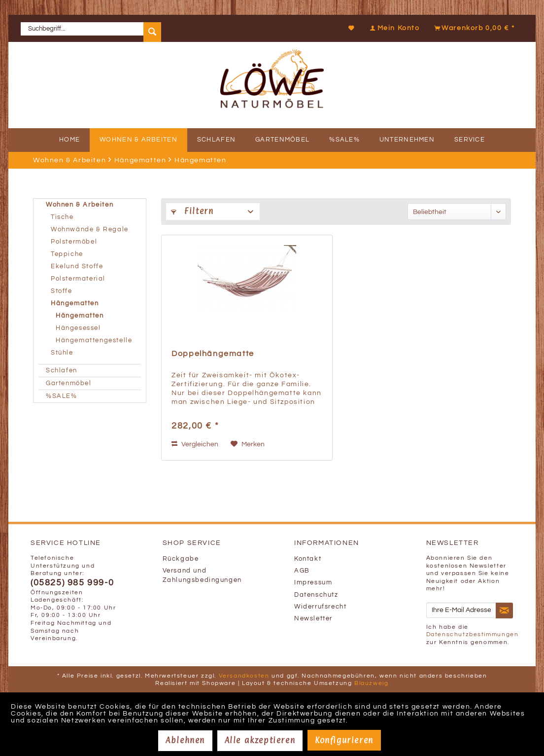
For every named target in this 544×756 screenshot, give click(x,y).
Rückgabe (181, 559)
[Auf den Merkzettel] (248, 444)
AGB (302, 571)
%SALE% (62, 396)
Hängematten (75, 304)
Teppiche (67, 254)
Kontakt (308, 559)
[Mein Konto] (393, 28)
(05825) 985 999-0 (72, 583)
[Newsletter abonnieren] (505, 611)
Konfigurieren (344, 740)
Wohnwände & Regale (90, 230)
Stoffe (62, 291)
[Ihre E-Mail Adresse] (461, 610)
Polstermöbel (74, 242)
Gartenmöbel (69, 383)
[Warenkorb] (473, 28)
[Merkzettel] (352, 28)
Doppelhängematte (213, 354)
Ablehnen (185, 740)
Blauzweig (371, 683)
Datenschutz (316, 595)
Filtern (192, 211)
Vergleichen (195, 444)
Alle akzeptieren (260, 740)
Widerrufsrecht (320, 607)
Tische (62, 217)
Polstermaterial (78, 279)
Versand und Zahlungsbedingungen (202, 576)
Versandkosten (244, 676)
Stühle (62, 353)
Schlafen (62, 371)
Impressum (313, 583)
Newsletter (313, 619)
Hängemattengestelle (94, 341)
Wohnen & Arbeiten (80, 205)
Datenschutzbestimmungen (473, 634)
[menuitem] (95, 28)
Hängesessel (78, 328)
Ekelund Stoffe (77, 267)
